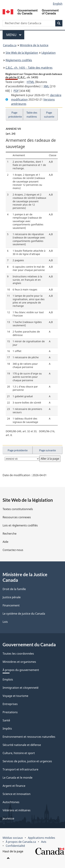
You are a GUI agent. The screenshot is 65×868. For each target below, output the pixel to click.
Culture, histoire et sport (19, 753)
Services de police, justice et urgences (27, 761)
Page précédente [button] (15, 114)
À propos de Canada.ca (21, 842)
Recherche (10, 534)
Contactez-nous (13, 550)
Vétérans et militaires (17, 810)
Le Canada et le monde (18, 778)
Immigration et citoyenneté (21, 688)
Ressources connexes (17, 517)
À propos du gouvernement (21, 670)
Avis (44, 842)
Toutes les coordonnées (18, 654)
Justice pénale (12, 597)
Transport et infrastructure (20, 769)
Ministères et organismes (19, 662)
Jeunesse (8, 818)
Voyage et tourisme (15, 696)
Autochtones (11, 802)
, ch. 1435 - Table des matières (29, 68)
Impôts (7, 729)
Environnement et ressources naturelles (29, 737)
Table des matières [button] (32, 114)
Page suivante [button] (49, 114)
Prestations (10, 712)
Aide (5, 542)
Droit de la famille (14, 589)
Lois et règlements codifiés (20, 525)
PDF (16, 91)
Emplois (8, 679)
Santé (6, 720)
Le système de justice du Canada (24, 614)
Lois (5, 622)
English (58, 4)
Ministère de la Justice (34, 45)
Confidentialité (15, 846)
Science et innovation (17, 794)
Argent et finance (14, 786)
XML (46, 86)
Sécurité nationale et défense (22, 745)
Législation (49, 53)
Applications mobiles (42, 838)
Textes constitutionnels (18, 509)
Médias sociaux (13, 838)
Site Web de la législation (22, 53)
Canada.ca (10, 45)
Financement (11, 605)
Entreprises (10, 704)
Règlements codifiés (19, 60)
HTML (31, 82)
